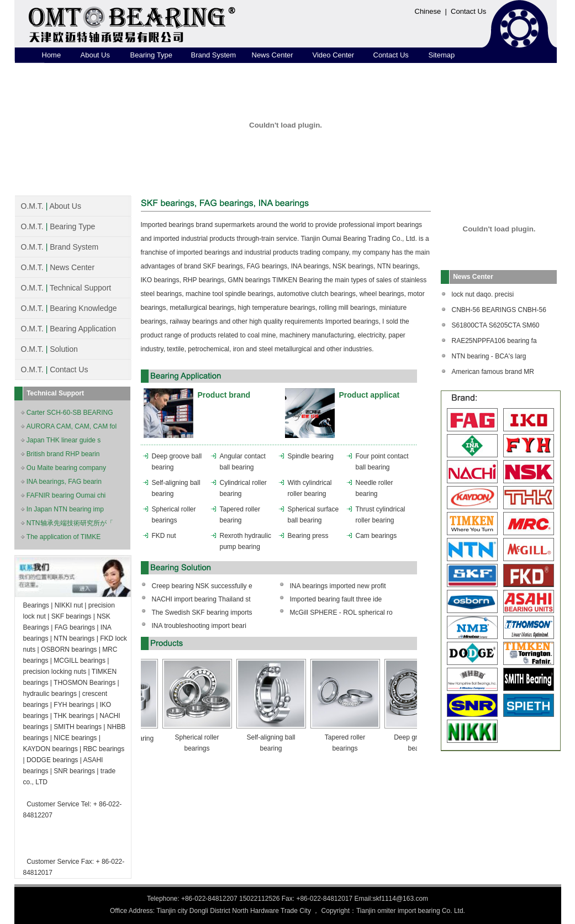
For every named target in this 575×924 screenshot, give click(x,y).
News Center (273, 55)
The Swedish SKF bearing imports (202, 613)
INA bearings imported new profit (338, 586)
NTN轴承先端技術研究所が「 (70, 523)
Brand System (214, 55)
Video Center (334, 55)
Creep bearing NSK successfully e (202, 586)
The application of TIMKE (64, 537)
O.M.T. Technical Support (66, 288)
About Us (95, 55)
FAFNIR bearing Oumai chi (66, 495)
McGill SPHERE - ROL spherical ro (341, 613)
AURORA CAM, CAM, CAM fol (72, 426)
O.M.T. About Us (51, 206)
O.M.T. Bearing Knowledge (69, 308)
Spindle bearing (311, 456)
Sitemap (442, 55)
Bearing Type (151, 55)
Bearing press (308, 536)
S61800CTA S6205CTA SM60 (496, 325)
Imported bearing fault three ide (336, 599)
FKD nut (164, 536)
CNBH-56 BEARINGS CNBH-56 (499, 310)
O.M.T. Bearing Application (69, 329)
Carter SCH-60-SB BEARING (70, 413)
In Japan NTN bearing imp (65, 509)
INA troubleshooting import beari (199, 626)
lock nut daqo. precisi (483, 294)
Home (52, 55)
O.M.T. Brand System (60, 247)
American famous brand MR (493, 372)
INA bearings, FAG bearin (64, 482)
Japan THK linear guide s (64, 440)
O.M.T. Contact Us (55, 369)
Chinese (428, 11)
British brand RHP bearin (63, 454)
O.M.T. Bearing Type (58, 226)
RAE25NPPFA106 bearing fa (494, 341)
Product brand (224, 395)
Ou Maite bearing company (66, 468)
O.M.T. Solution (49, 349)
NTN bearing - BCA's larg (489, 356)
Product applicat (370, 395)
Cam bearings (376, 536)
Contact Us (468, 11)
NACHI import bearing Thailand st (201, 599)
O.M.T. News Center (58, 267)
